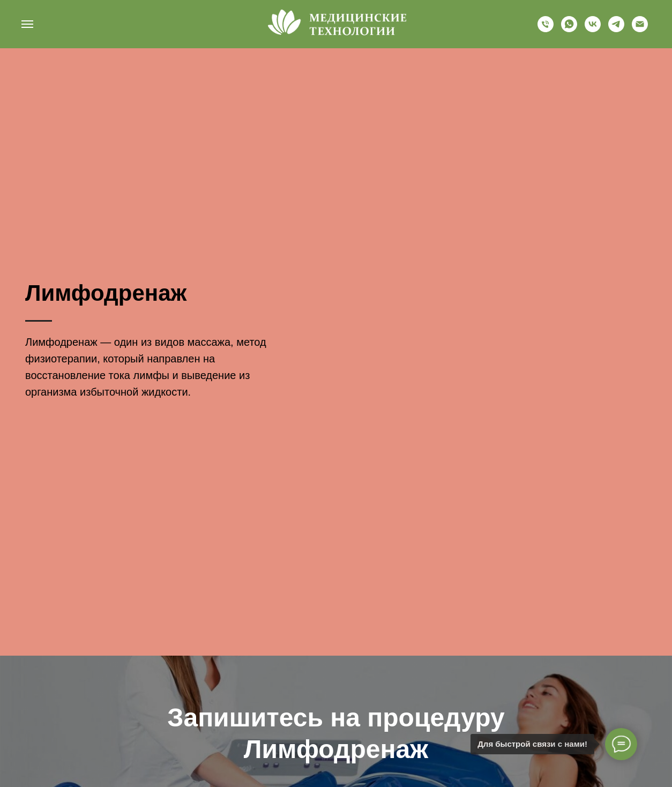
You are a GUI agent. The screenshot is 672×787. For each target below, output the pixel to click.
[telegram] (616, 29)
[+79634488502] (546, 29)
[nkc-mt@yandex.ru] (640, 29)
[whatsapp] (569, 29)
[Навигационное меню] (27, 24)
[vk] (593, 29)
